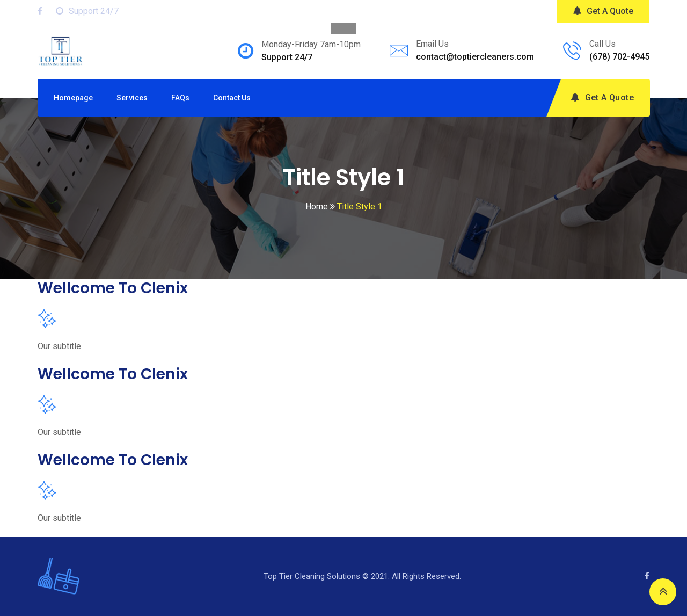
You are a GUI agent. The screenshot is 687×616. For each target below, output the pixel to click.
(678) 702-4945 (619, 57)
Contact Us (232, 98)
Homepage (73, 98)
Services (132, 98)
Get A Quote (603, 11)
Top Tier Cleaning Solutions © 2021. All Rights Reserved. (362, 576)
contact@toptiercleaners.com (475, 57)
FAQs (180, 98)
